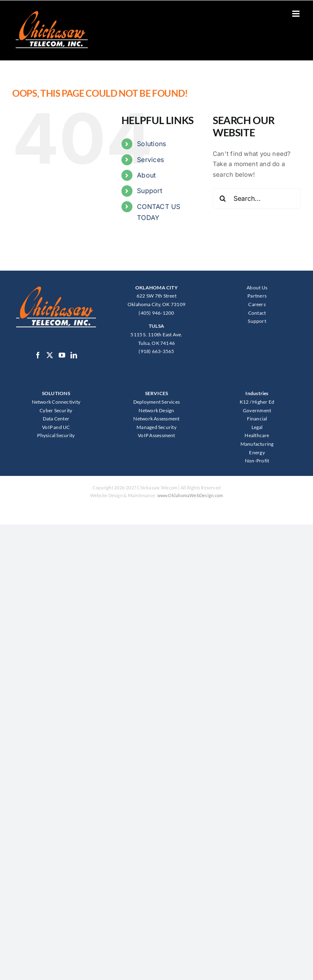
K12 (244, 402)
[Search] (223, 198)
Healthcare (257, 435)
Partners (257, 296)
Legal (257, 427)
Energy (257, 452)
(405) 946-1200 (156, 313)
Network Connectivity (56, 402)
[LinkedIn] (74, 355)
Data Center (56, 419)
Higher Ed (263, 402)
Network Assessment (156, 419)
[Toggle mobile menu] (296, 14)
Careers (257, 304)
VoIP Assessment (156, 435)
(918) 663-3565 (156, 351)
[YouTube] (62, 355)
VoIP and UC (56, 427)
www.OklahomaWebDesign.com (190, 495)
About (146, 175)
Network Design (156, 410)
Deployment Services (156, 402)
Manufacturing (257, 444)
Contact (257, 313)
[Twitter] (50, 355)
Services (150, 160)
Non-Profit (257, 461)
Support (150, 191)
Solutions (151, 144)
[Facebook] (38, 355)
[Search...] (257, 198)
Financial (257, 419)
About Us (257, 288)
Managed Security (156, 427)
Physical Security (56, 435)
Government (257, 410)
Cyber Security (56, 410)
